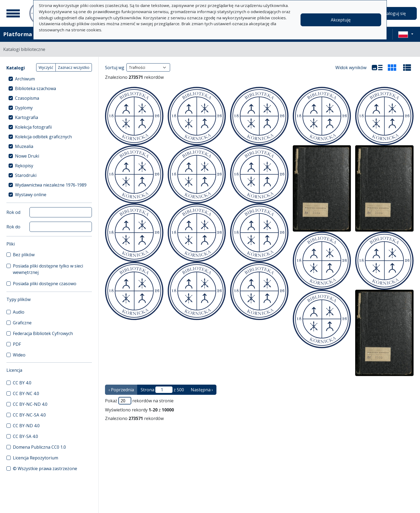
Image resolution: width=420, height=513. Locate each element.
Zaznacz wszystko (74, 67)
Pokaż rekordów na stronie (139, 401)
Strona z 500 (162, 390)
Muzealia (24, 146)
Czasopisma (27, 98)
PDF (17, 344)
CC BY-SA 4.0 (25, 436)
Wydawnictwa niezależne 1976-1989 (51, 185)
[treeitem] (49, 79)
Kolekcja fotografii (33, 127)
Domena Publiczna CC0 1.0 (39, 447)
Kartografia (27, 117)
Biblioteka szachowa (35, 88)
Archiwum (25, 79)
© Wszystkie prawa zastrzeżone (45, 469)
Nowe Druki (27, 156)
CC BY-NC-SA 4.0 (29, 415)
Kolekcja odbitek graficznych (43, 137)
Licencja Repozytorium (35, 458)
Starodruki (26, 175)
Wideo (19, 355)
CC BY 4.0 (22, 383)
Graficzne (22, 323)
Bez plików (24, 255)
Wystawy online (31, 195)
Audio (19, 312)
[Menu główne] (13, 13)
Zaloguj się (395, 13)
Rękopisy (24, 166)
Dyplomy (24, 108)
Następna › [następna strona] (202, 390)
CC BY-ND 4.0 (26, 426)
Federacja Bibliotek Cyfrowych (43, 333)
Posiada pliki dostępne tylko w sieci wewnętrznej (48, 269)
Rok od (13, 212)
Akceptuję (341, 20)
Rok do (13, 227)
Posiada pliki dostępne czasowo (45, 284)
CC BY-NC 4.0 (26, 393)
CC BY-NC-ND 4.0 (30, 404)
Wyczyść (46, 67)
